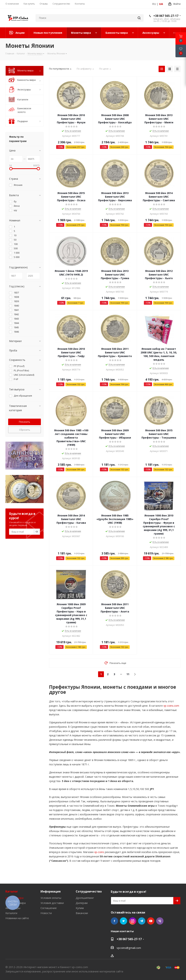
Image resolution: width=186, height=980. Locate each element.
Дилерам (82, 903)
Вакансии (82, 913)
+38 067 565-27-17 (166, 16)
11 (128, 674)
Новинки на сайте (17, 918)
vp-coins (99, 852)
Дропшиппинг (85, 898)
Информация (51, 891)
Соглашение (49, 908)
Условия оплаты (51, 898)
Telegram (142, 921)
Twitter (124, 921)
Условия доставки (52, 903)
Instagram (133, 921)
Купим (80, 908)
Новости (46, 913)
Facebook (114, 921)
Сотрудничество (89, 891)
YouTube (151, 921)
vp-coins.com (171, 706)
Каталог (12, 891)
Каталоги (11, 913)
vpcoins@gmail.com (129, 948)
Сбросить (25, 430)
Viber (160, 921)
